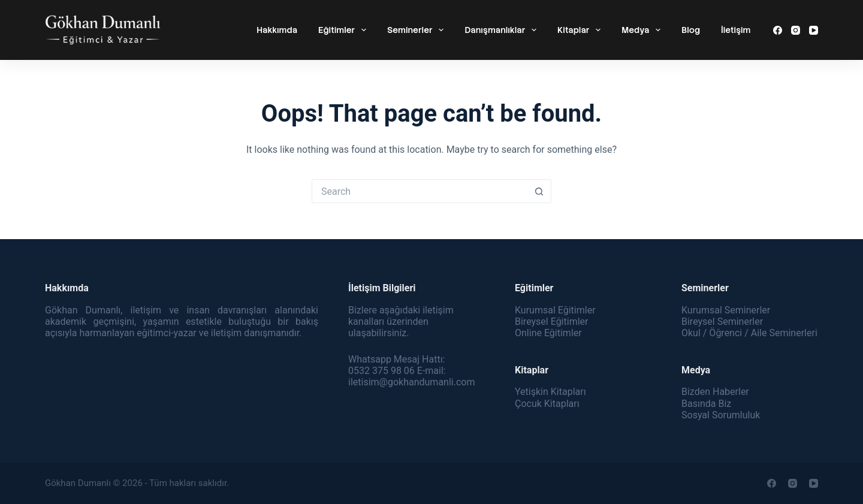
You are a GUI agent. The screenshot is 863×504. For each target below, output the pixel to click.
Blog (691, 30)
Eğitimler (345, 30)
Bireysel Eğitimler (551, 322)
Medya (643, 30)
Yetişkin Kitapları (550, 392)
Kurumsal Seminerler (726, 310)
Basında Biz (706, 404)
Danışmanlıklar (503, 30)
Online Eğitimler (548, 333)
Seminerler (418, 30)
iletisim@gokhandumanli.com (411, 382)
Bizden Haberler (715, 392)
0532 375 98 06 (381, 371)
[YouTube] (814, 30)
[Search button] (539, 191)
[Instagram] (796, 30)
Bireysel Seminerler (722, 322)
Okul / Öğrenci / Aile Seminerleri (749, 333)
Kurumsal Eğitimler (555, 310)
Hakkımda (277, 30)
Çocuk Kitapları (547, 404)
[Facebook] (778, 30)
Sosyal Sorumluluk (721, 415)
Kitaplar (581, 30)
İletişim (736, 30)
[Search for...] (420, 191)
